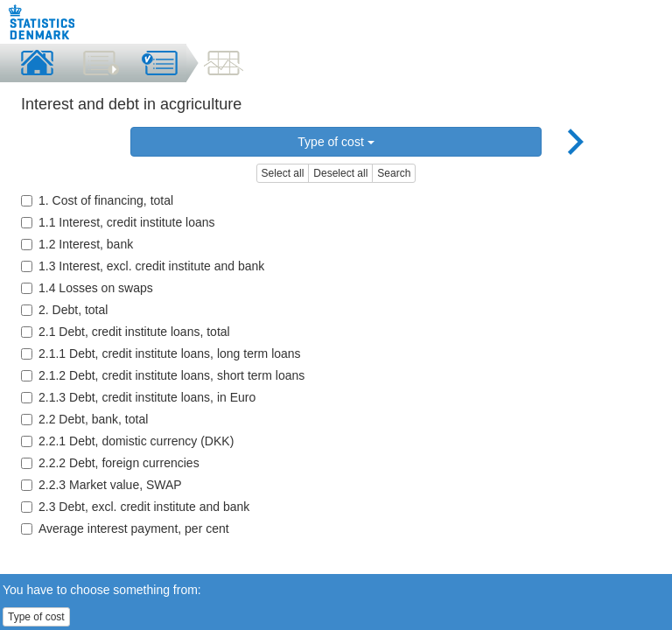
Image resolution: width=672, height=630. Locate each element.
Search (394, 173)
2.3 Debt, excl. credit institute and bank (135, 507)
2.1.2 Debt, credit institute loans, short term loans (163, 375)
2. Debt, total (64, 310)
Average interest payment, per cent (125, 528)
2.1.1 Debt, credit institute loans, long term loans (161, 353)
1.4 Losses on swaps (87, 288)
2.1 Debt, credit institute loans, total (126, 332)
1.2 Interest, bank (77, 244)
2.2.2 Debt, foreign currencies (110, 463)
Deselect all (340, 173)
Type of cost (336, 142)
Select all (283, 173)
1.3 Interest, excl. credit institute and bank (143, 266)
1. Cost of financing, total (97, 200)
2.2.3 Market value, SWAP (101, 485)
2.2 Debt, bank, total (84, 419)
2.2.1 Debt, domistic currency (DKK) (127, 441)
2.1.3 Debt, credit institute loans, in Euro (138, 397)
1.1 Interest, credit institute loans (118, 222)
